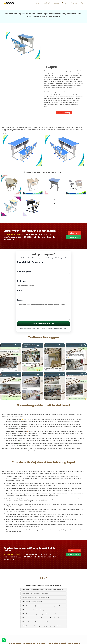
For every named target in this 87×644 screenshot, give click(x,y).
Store (82, 3)
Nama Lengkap (44, 243)
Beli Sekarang (64, 82)
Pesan (44, 278)
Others (65, 3)
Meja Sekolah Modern (46, 642)
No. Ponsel (44, 253)
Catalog (46, 3)
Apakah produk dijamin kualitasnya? (34, 579)
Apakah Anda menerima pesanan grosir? (35, 591)
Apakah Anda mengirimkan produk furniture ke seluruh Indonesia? (43, 559)
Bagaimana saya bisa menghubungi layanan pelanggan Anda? (41, 595)
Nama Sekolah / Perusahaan (44, 234)
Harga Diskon (74, 206)
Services (74, 3)
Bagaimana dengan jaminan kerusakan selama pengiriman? (41, 575)
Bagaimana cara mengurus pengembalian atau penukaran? (41, 583)
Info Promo (75, 202)
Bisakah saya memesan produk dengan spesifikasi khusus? (40, 587)
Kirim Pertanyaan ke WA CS (44, 293)
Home (37, 3)
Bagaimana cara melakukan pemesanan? (35, 563)
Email (44, 262)
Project (56, 3)
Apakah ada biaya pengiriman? (32, 571)
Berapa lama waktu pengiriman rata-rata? (35, 567)
